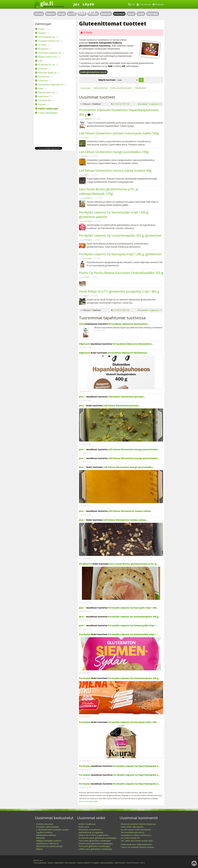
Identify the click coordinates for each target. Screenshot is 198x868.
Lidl (40, 61)
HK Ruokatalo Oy (47, 37)
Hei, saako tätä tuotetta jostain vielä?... (137, 841)
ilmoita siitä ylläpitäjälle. (88, 801)
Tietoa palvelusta (40, 863)
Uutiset (50, 863)
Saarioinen (43, 96)
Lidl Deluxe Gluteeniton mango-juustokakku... (134, 449)
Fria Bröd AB (44, 100)
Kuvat (131, 14)
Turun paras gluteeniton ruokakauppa (95, 841)
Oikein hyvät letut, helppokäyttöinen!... (137, 844)
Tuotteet (119, 14)
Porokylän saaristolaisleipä (48, 827)
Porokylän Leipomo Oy (49, 53)
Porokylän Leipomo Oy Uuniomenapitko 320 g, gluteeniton (120, 235)
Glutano (42, 104)
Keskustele (85, 12)
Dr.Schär (42, 45)
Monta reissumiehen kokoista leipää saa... (139, 824)
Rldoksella (40, 838)
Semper (42, 33)
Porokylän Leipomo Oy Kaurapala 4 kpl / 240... (133, 608)
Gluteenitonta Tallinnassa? (47, 843)
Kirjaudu (158, 4)
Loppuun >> (156, 104)
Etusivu (39, 14)
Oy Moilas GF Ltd (46, 65)
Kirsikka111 (89, 198)
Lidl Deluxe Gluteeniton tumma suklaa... (130, 511)
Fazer (41, 88)
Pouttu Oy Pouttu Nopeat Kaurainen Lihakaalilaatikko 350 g (121, 273)
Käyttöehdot (59, 863)
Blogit (62, 14)
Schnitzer (43, 69)
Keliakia (51, 14)
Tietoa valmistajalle (48, 113)
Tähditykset (140, 88)
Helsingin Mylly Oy (47, 73)
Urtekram (43, 81)
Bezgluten (43, 49)
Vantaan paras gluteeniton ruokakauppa (96, 843)
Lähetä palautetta (106, 863)
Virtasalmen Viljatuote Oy (51, 85)
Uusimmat (86, 88)
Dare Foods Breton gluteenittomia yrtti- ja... (134, 564)
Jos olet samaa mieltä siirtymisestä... (136, 830)
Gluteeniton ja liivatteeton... (90, 830)
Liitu (82, 324)
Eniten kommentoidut (121, 88)
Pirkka (41, 29)
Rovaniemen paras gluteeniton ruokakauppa (97, 838)
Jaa (77, 4)
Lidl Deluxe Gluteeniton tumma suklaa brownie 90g (115, 170)
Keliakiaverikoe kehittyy (46, 835)
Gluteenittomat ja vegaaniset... (92, 832)
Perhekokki (44, 77)
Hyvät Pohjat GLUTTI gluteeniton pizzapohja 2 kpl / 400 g (119, 291)
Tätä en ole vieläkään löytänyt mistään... (138, 847)
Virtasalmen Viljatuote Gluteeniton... (129, 324)
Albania (39, 849)
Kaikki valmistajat (48, 109)
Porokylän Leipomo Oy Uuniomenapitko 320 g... (134, 617)
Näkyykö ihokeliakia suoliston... (49, 841)
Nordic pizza (84, 827)
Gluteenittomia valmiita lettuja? (49, 846)
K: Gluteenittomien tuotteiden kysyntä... (53, 830)
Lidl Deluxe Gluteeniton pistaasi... (127, 397)
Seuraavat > (143, 104)
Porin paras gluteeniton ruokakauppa (94, 846)
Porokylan (88, 221)
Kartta (72, 14)
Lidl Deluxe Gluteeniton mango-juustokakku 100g (114, 152)
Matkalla (106, 14)
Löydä (88, 4)
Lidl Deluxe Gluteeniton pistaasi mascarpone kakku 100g (119, 133)
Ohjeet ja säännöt (84, 863)
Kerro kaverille (70, 863)
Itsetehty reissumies (45, 824)
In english (95, 863)
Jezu (86, 137)
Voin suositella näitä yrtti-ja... (133, 832)
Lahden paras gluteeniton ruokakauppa (95, 849)
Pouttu (87, 277)
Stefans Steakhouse (87, 824)
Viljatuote (88, 119)
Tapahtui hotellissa (44, 832)
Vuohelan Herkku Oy (48, 41)
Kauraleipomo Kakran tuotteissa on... (137, 835)
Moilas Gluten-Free (48, 57)
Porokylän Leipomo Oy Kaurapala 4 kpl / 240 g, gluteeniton (120, 254)
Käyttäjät (153, 14)
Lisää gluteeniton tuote (93, 72)
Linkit (141, 14)
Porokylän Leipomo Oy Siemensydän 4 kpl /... (133, 625)
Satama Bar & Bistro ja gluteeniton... (94, 835)
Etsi (132, 4)
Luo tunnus (144, 4)
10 (128, 104)
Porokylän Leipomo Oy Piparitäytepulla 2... (136, 766)
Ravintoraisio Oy (46, 92)
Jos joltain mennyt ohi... (131, 838)
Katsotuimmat (100, 88)
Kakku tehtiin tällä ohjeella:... (133, 827)
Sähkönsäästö (120, 863)
